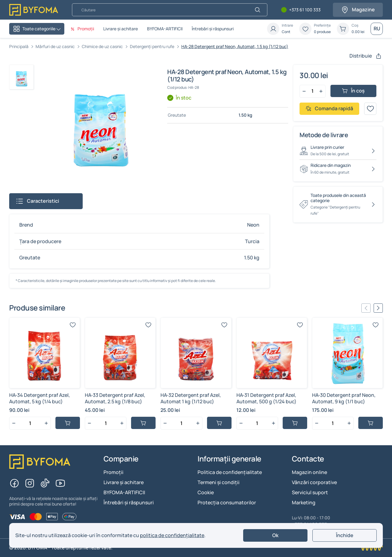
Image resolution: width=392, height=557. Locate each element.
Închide (345, 535)
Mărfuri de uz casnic (55, 46)
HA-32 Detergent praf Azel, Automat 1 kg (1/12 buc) (191, 398)
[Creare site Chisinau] (371, 548)
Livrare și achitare (121, 29)
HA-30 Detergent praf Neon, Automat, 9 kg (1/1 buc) (344, 398)
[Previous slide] (366, 308)
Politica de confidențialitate (230, 472)
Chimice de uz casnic (102, 46)
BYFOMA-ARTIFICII (165, 29)
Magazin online (309, 472)
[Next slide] (378, 308)
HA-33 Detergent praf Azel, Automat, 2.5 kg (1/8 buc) (115, 398)
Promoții (113, 472)
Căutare (72, 3)
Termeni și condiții (219, 482)
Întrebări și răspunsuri (213, 29)
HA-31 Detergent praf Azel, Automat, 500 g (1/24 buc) (266, 398)
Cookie (206, 492)
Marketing (304, 502)
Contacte (308, 459)
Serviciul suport (310, 492)
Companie (121, 459)
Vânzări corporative (314, 482)
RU (377, 28)
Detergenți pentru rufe (152, 46)
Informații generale (229, 459)
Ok (275, 535)
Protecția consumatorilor (227, 502)
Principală (19, 46)
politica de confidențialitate (172, 535)
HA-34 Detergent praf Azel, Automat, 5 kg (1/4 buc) (40, 398)
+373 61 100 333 (305, 10)
